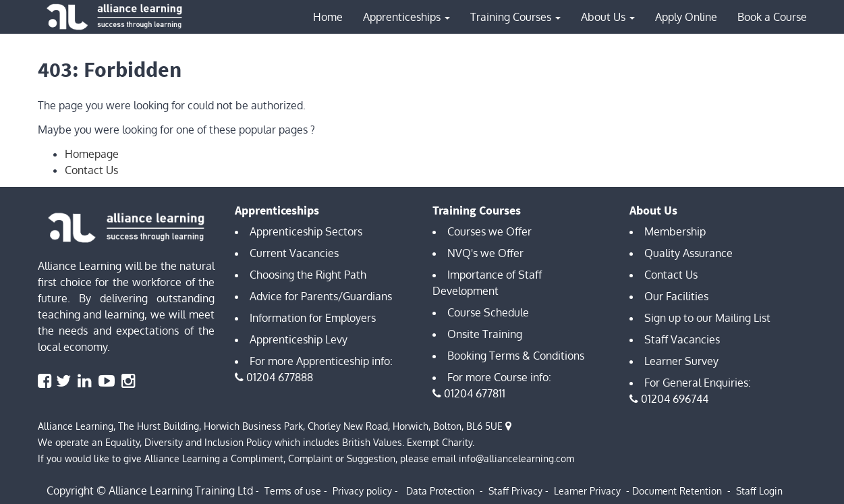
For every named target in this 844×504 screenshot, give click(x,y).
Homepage (92, 154)
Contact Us (91, 170)
